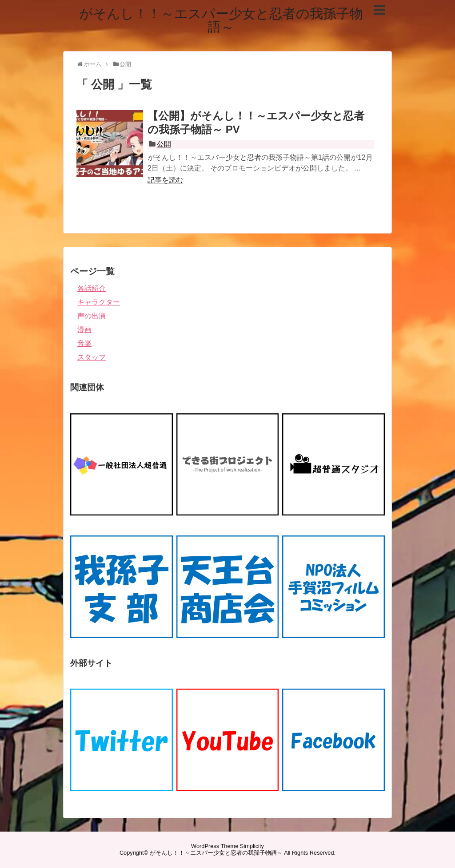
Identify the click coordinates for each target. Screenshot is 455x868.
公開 (164, 144)
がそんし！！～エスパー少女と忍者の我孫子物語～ (221, 20)
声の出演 (92, 316)
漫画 (84, 330)
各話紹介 (92, 288)
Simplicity (252, 846)
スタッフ (92, 357)
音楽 (84, 343)
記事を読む (165, 180)
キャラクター (99, 302)
